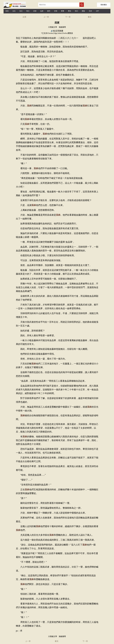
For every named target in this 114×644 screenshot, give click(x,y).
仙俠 (42, 11)
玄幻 (21, 11)
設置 (24, 17)
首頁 (7, 11)
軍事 (63, 11)
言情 (56, 11)
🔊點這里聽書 (57, 31)
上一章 (46, 17)
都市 (49, 11)
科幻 (76, 11)
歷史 (70, 11)
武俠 (35, 11)
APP (97, 11)
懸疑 (83, 11)
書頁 (90, 17)
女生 (14, 11)
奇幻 (28, 11)
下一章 (68, 17)
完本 (90, 11)
